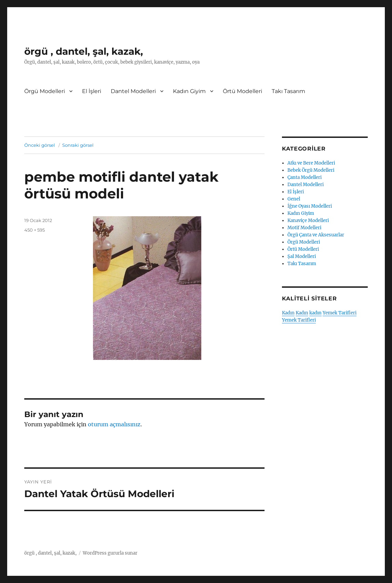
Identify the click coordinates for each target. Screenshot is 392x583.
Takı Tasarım (288, 91)
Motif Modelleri (304, 228)
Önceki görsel (40, 145)
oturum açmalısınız (114, 424)
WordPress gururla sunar (110, 553)
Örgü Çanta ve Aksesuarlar (316, 235)
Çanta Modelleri (305, 177)
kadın (315, 313)
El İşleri (92, 91)
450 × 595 (35, 230)
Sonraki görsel (78, 145)
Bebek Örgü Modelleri (311, 170)
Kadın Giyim (189, 91)
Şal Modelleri (302, 256)
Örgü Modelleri (45, 91)
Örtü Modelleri (242, 91)
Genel (294, 199)
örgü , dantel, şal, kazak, (84, 51)
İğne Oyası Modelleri (310, 206)
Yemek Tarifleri (340, 313)
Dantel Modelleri (133, 91)
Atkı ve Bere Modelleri (311, 163)
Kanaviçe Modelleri (308, 221)
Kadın (288, 313)
